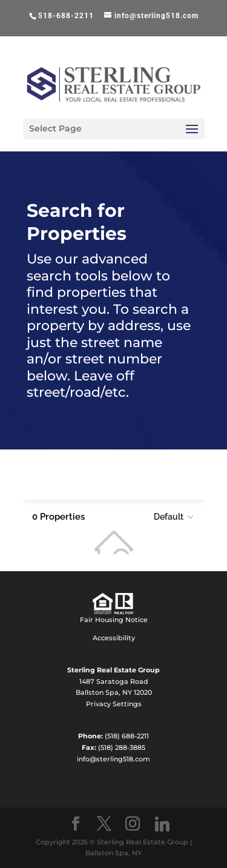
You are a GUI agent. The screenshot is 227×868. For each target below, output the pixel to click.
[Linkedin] (162, 824)
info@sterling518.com (113, 759)
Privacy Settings (114, 704)
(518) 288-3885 (122, 747)
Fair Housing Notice (114, 620)
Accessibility (114, 638)
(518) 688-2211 (127, 736)
